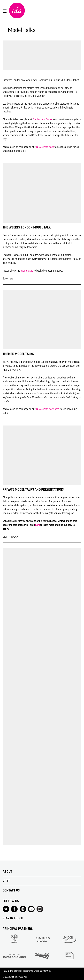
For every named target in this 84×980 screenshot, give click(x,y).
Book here (8, 278)
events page (27, 271)
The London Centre (42, 119)
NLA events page (45, 147)
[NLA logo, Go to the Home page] (17, 11)
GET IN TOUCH (11, 537)
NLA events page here (48, 409)
